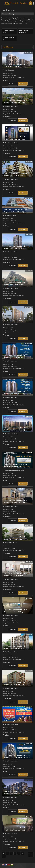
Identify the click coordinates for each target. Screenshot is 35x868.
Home (4, 14)
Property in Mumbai (9, 37)
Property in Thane (8, 30)
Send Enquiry (23, 84)
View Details (13, 84)
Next (31, 855)
